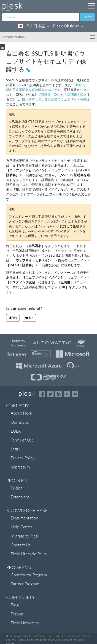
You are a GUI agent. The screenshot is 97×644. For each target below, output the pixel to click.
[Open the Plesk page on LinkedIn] (59, 394)
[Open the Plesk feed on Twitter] (50, 394)
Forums (17, 614)
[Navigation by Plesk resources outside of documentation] (91, 6)
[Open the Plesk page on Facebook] (42, 394)
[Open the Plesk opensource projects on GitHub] (75, 394)
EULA (16, 431)
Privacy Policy (23, 458)
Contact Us (21, 545)
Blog (15, 605)
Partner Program (25, 584)
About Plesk (21, 413)
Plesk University (25, 623)
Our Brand (20, 422)
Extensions (20, 497)
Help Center (22, 527)
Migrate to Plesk (25, 536)
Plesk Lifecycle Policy (29, 554)
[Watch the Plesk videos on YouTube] (67, 394)
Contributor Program (29, 575)
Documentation (24, 518)
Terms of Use (22, 440)
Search (87, 17)
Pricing (17, 488)
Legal (15, 449)
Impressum (20, 467)
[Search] (41, 17)
